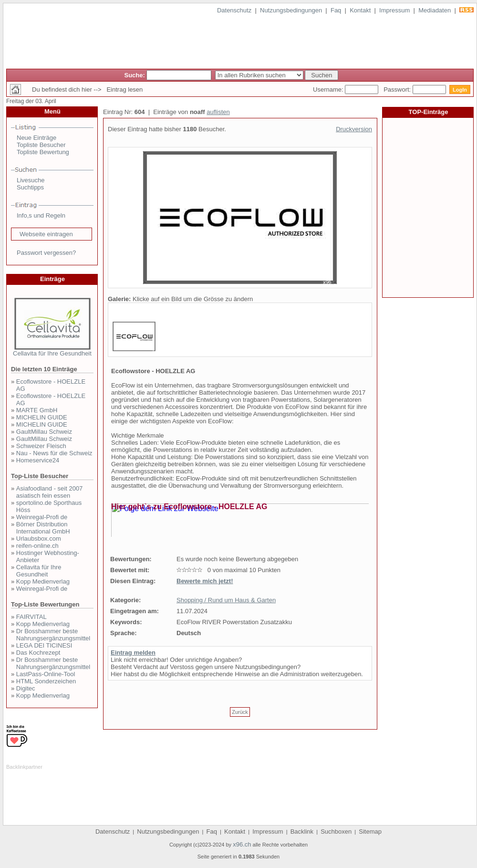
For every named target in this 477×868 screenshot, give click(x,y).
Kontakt (360, 10)
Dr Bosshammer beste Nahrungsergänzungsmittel (53, 635)
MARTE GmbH (37, 410)
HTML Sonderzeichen (46, 681)
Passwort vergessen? (46, 253)
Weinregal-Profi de (42, 517)
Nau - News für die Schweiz (54, 453)
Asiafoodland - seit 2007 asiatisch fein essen (49, 492)
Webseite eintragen (46, 234)
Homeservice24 (38, 460)
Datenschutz (234, 10)
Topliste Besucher (41, 145)
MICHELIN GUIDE (42, 417)
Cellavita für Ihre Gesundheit (52, 353)
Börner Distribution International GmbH (43, 528)
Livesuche (31, 180)
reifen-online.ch (37, 546)
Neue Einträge (36, 138)
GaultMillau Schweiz (44, 432)
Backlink (302, 831)
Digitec (26, 688)
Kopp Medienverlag (43, 581)
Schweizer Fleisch (41, 446)
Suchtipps (30, 187)
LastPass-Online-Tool (46, 674)
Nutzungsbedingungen (291, 10)
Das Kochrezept (38, 653)
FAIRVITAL (31, 617)
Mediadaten (435, 10)
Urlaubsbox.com (39, 539)
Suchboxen (336, 831)
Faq (336, 10)
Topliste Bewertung (43, 152)
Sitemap (370, 831)
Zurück (240, 712)
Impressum (394, 10)
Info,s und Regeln (41, 215)
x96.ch (242, 844)
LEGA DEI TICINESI (44, 645)
